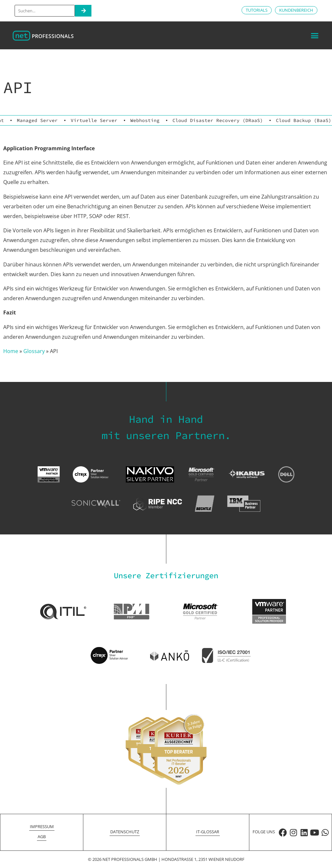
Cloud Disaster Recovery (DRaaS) (218, 120)
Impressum (42, 826)
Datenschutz (125, 832)
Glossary (34, 351)
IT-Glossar (208, 832)
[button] (314, 35)
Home (11, 351)
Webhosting (145, 120)
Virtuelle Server (94, 120)
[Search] (83, 11)
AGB (42, 837)
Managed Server (37, 120)
